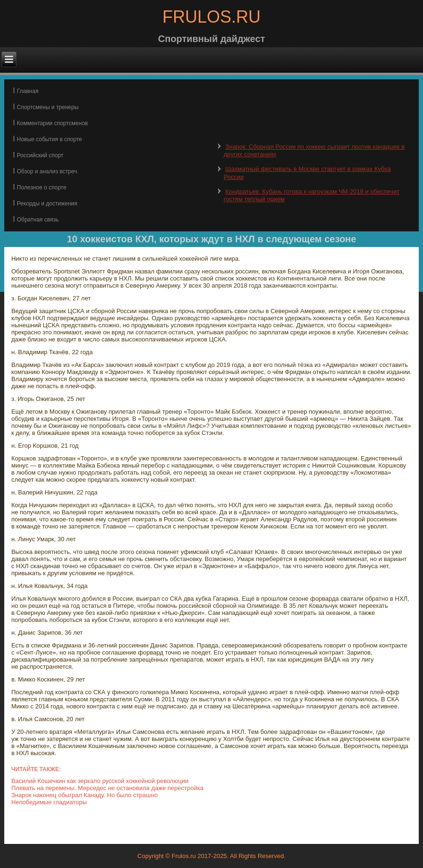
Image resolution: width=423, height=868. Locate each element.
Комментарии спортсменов (52, 123)
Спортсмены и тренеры (48, 107)
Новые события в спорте (50, 139)
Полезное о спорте (42, 187)
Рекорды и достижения (47, 204)
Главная (28, 91)
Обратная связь (38, 220)
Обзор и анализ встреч (47, 171)
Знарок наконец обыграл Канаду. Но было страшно (85, 795)
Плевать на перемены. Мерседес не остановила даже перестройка (107, 788)
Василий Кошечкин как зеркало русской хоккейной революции (100, 781)
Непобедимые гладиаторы (49, 802)
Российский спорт (40, 155)
